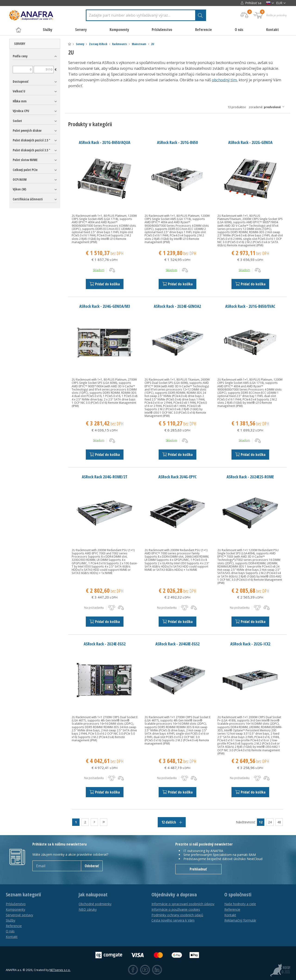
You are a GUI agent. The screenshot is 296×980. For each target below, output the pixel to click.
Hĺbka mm (20, 101)
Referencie (203, 30)
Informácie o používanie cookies (176, 909)
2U (153, 44)
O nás (239, 30)
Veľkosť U (19, 91)
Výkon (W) (19, 189)
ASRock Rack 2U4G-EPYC (177, 477)
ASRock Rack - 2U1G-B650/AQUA (105, 142)
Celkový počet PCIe (25, 170)
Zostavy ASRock (98, 44)
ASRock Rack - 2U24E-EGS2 (105, 644)
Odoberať (92, 866)
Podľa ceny (20, 56)
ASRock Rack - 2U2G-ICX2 (250, 644)
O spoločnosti (238, 895)
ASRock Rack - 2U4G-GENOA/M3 (105, 306)
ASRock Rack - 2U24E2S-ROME (250, 477)
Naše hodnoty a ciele (240, 904)
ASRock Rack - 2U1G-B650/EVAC (250, 306)
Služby (11, 920)
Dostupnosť (21, 81)
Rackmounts (120, 44)
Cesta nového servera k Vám (173, 920)
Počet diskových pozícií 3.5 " (31, 150)
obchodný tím (224, 80)
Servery (80, 44)
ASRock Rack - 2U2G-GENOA (250, 142)
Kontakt (273, 30)
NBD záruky (88, 909)
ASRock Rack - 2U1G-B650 (177, 142)
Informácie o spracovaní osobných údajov (183, 904)
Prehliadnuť (198, 869)
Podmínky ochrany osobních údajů (177, 915)
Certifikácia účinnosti (28, 199)
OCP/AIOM (20, 179)
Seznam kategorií (23, 895)
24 (270, 822)
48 (279, 822)
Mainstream (139, 44)
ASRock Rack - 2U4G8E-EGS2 (177, 644)
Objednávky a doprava (174, 895)
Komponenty (15, 909)
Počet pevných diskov (27, 130)
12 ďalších (172, 822)
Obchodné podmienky (95, 904)
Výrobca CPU (21, 111)
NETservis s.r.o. (60, 970)
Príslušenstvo (16, 904)
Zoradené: (268, 107)
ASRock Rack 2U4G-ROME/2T (105, 477)
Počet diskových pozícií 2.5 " (31, 140)
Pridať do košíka (105, 284)
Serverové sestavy (19, 915)
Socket (17, 121)
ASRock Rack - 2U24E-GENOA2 (177, 306)
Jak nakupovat (93, 895)
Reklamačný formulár (240, 920)
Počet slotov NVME (25, 160)
